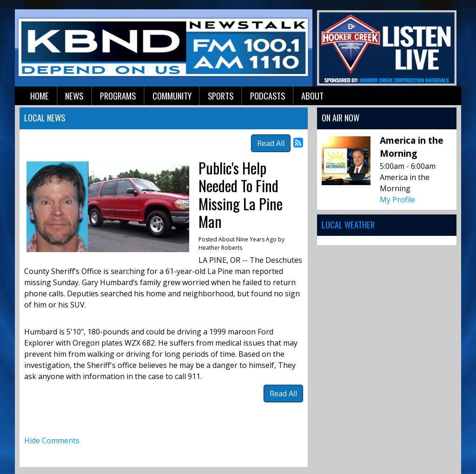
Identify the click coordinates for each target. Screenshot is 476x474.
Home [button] (40, 96)
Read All (271, 143)
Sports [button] (221, 96)
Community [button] (172, 96)
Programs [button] (118, 96)
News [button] (74, 96)
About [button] (312, 96)
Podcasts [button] (268, 96)
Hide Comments (52, 441)
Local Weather (348, 224)
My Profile (397, 200)
